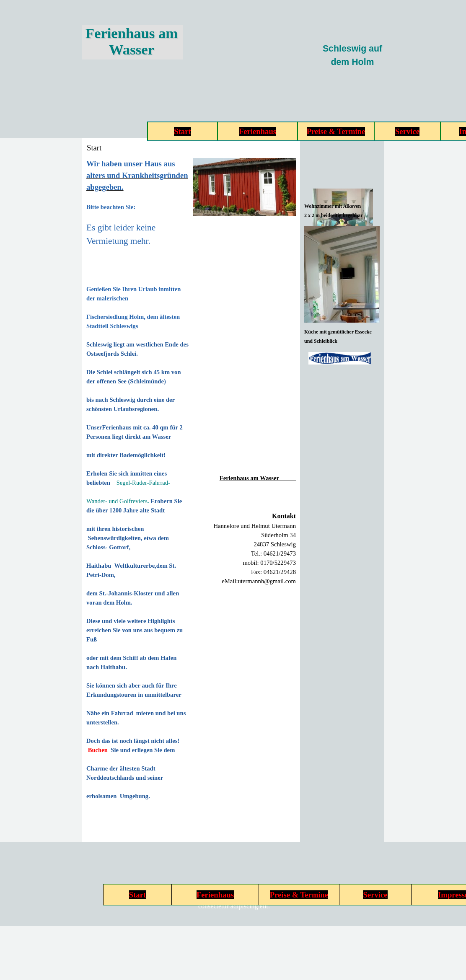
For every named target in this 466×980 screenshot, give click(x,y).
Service (407, 131)
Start (182, 131)
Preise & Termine (336, 131)
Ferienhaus (258, 131)
